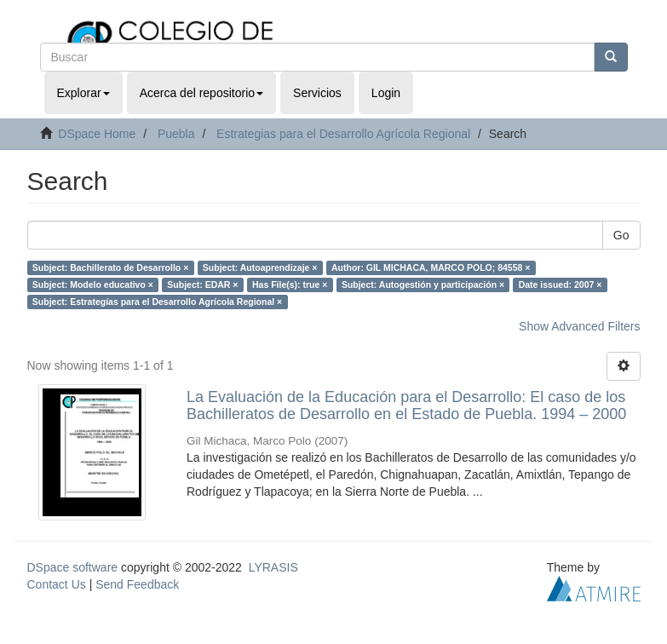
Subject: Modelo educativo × (93, 285)
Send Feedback (137, 584)
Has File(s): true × (290, 285)
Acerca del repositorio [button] (201, 93)
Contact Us (57, 584)
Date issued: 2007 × (561, 285)
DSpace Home (97, 134)
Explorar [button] (83, 93)
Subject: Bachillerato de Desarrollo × (111, 267)
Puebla (176, 134)
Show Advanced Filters (579, 326)
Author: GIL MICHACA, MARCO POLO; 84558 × (431, 267)
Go (621, 235)
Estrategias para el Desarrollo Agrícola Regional (343, 134)
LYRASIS (273, 567)
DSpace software (73, 567)
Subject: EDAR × (202, 285)
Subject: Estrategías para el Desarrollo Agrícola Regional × (157, 302)
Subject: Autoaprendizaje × (260, 267)
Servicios (317, 93)
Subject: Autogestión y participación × (423, 285)
